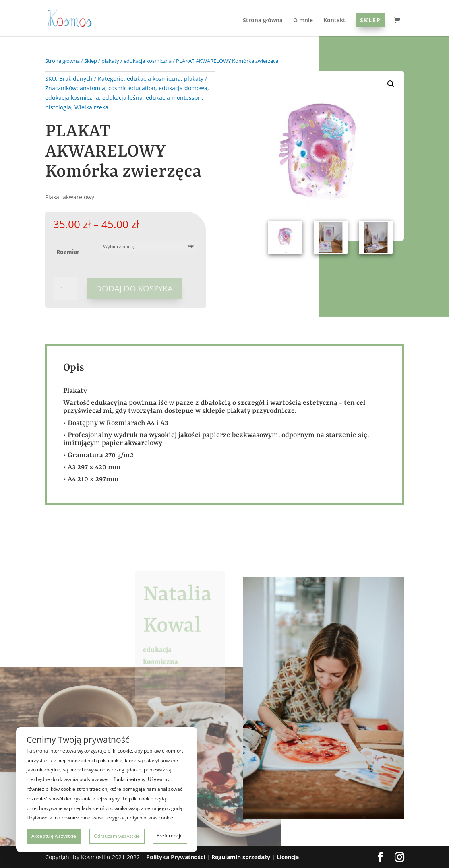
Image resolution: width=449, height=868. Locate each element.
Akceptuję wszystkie (54, 836)
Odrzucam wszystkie (117, 836)
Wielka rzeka (91, 107)
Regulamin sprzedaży (241, 857)
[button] (391, 84)
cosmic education (132, 88)
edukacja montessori (174, 98)
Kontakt (334, 21)
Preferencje (170, 836)
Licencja (288, 857)
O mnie (303, 21)
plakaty (110, 61)
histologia (58, 107)
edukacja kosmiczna (148, 61)
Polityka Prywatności (176, 857)
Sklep (370, 20)
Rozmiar (68, 252)
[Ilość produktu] (65, 289)
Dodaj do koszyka (134, 288)
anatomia (92, 88)
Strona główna (263, 21)
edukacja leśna (122, 98)
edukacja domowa (183, 88)
